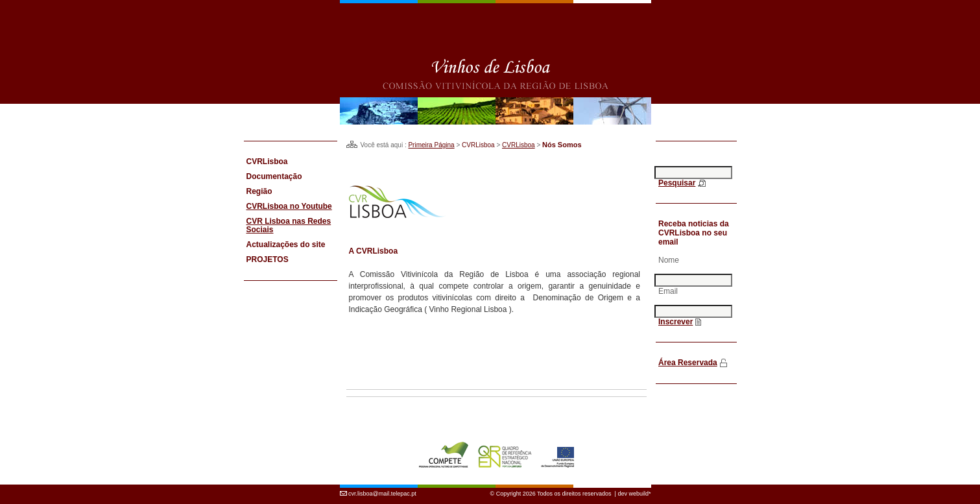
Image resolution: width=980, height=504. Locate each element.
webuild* (639, 486)
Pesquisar (677, 183)
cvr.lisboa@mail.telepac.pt (382, 486)
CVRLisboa (519, 145)
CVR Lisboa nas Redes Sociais (289, 225)
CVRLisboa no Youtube (289, 206)
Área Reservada (688, 363)
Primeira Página (431, 145)
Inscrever (675, 322)
